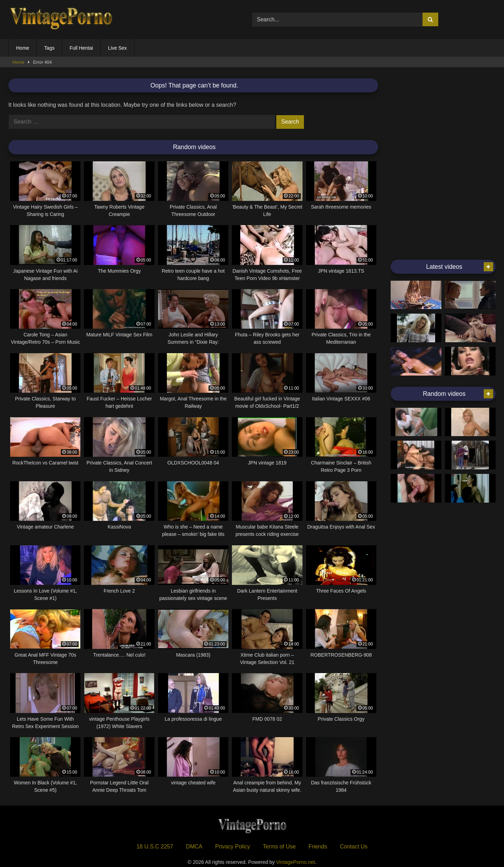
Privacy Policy (233, 847)
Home (23, 48)
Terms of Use (279, 847)
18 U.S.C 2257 (155, 847)
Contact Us (354, 847)
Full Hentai (81, 48)
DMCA (194, 847)
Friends (318, 847)
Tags (49, 48)
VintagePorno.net (296, 862)
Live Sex (118, 48)
